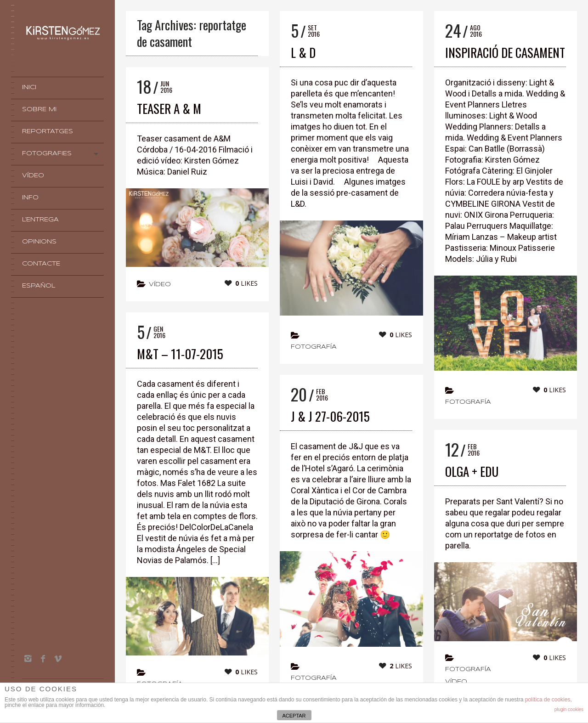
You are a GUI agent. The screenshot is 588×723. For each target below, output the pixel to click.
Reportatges (48, 132)
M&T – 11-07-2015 (180, 354)
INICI (29, 88)
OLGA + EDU (472, 471)
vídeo (160, 285)
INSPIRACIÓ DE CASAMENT (505, 52)
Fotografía (314, 347)
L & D (303, 52)
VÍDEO (33, 176)
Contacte (41, 264)
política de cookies (548, 700)
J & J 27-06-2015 (330, 416)
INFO (30, 198)
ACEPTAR (294, 716)
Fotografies (47, 154)
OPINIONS (39, 242)
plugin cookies (569, 709)
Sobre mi (39, 110)
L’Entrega (40, 220)
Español (39, 286)
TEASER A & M (169, 108)
